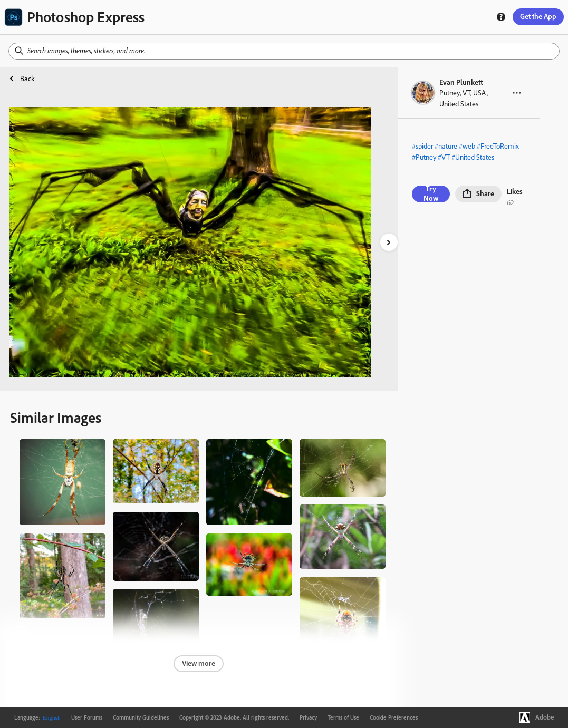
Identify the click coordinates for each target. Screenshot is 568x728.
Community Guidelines (141, 717)
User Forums (87, 717)
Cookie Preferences (394, 717)
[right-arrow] (389, 242)
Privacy (308, 717)
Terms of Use (343, 717)
